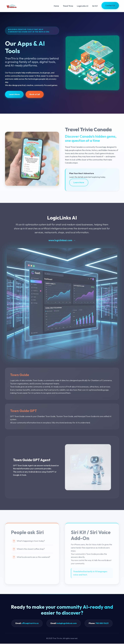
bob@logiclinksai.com (67, 624)
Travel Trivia (68, 6)
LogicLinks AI (83, 6)
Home (56, 6)
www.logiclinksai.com (60, 242)
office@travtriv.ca (30, 624)
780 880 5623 (102, 624)
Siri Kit (95, 6)
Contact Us (110, 5)
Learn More (14, 94)
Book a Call (35, 94)
